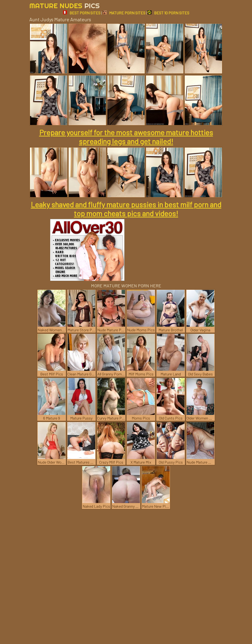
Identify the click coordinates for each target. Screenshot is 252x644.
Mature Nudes (64, 6)
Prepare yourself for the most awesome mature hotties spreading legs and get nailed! (126, 137)
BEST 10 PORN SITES (168, 13)
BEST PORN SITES (82, 13)
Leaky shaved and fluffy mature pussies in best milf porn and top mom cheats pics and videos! (126, 209)
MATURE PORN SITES (124, 13)
